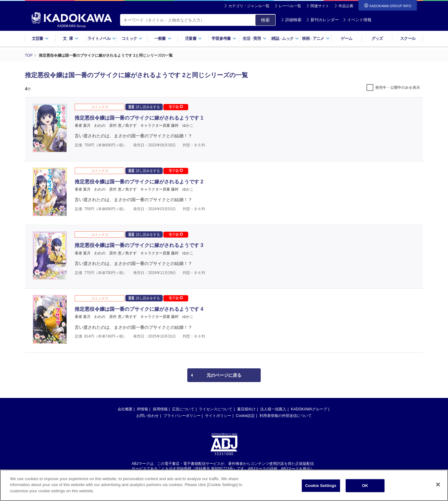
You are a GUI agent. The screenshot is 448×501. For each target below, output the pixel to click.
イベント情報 (357, 20)
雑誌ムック (285, 38)
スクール (408, 38)
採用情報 (160, 409)
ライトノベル (102, 38)
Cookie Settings (321, 491)
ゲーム (346, 38)
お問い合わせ (147, 416)
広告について (183, 409)
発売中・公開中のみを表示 (398, 87)
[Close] (438, 490)
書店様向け (246, 409)
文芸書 (40, 38)
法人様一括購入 (273, 409)
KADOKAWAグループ (309, 409)
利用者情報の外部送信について (286, 416)
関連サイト (320, 6)
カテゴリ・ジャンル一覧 (249, 6)
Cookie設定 (245, 416)
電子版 (176, 107)
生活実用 (255, 38)
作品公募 (346, 6)
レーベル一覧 (290, 6)
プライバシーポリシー (182, 416)
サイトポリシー (218, 416)
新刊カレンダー (322, 20)
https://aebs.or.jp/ (202, 474)
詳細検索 (291, 20)
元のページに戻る (224, 375)
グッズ (377, 38)
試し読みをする (144, 107)
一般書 (163, 38)
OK (365, 491)
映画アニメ (316, 38)
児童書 (193, 38)
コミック (132, 38)
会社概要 (125, 409)
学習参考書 (224, 38)
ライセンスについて (216, 409)
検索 (265, 20)
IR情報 (142, 409)
